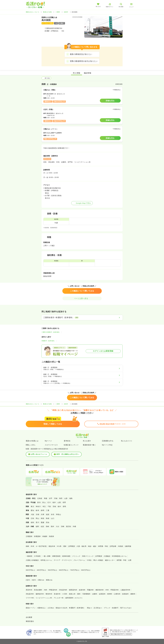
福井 (54, 502)
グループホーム (79, 560)
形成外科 (57, 594)
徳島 (32, 522)
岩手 (51, 498)
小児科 (65, 594)
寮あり (90, 608)
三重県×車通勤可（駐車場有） (51, 332)
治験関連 (128, 546)
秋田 (61, 498)
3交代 (34, 580)
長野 (64, 502)
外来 (32, 546)
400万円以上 (41, 570)
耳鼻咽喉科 (86, 594)
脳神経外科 (40, 594)
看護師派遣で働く (89, 445)
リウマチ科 (30, 598)
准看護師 (37, 536)
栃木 (59, 506)
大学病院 (37, 556)
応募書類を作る (108, 441)
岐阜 (37, 510)
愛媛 (42, 522)
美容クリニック (88, 556)
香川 (37, 522)
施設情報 (88, 73)
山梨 (59, 502)
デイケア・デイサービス (63, 560)
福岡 (37, 526)
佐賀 (42, 526)
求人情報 (77, 73)
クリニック (76, 556)
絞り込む (46, 78)
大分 (58, 526)
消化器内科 (63, 590)
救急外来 (52, 546)
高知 (48, 522)
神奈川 (38, 506)
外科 (107, 590)
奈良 (53, 514)
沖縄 (74, 526)
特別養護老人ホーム (119, 556)
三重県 (58, 12)
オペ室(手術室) (41, 546)
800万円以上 (86, 570)
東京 (32, 506)
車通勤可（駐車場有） (49, 341)
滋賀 (48, 514)
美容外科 (29, 590)
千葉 (49, 506)
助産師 (51, 536)
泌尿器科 (102, 594)
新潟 (39, 502)
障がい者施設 (98, 560)
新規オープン (31, 608)
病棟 (27, 546)
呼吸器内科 (53, 590)
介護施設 (107, 556)
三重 (48, 510)
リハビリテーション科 (44, 598)
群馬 (64, 506)
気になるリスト (127, 441)
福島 (71, 498)
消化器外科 (30, 594)
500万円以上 (53, 570)
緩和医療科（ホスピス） (74, 598)
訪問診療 (113, 546)
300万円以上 (30, 570)
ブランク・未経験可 (111, 608)
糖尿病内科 (100, 590)
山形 (66, 498)
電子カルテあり (126, 608)
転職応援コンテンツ (71, 445)
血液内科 (82, 590)
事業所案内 (30, 621)
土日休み (51, 608)
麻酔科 (133, 594)
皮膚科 (95, 594)
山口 (53, 518)
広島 (32, 518)
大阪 (32, 514)
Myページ (48, 441)
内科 (46, 590)
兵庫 (42, 514)
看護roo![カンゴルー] (32, 12)
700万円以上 (75, 570)
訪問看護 (72, 546)
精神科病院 (66, 556)
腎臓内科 (90, 590)
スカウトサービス (51, 445)
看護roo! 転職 (47, 12)
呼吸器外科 (115, 590)
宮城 (56, 498)
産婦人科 (72, 594)
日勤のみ (41, 580)
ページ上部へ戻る (82, 298)
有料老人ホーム (46, 560)
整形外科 (49, 594)
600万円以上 (64, 570)
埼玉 (44, 506)
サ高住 (89, 560)
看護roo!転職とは (32, 441)
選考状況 (67, 441)
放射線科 (125, 594)
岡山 (37, 518)
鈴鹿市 (66, 12)
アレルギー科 (59, 598)
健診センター (110, 560)
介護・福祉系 (81, 546)
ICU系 (59, 546)
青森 (46, 498)
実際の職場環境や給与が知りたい (84, 61)
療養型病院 (56, 556)
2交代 (28, 580)
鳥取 (42, 518)
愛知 (32, 510)
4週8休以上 (41, 608)
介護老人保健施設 (32, 560)
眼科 (79, 594)
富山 (44, 502)
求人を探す (87, 441)
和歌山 (58, 514)
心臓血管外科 (125, 590)
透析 (65, 546)
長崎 (47, 526)
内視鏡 (120, 546)
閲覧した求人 (31, 445)
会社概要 (29, 617)
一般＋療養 (46, 556)
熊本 (53, 526)
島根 (48, 518)
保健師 (45, 536)
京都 (37, 514)
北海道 (40, 498)
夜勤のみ (49, 580)
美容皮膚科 (38, 590)
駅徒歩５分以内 (62, 608)
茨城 (54, 506)
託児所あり (98, 608)
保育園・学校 (103, 546)
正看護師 (29, 536)
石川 (49, 502)
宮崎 (63, 526)
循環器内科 (73, 590)
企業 (130, 560)
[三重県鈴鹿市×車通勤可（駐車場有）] (82, 318)
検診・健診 (92, 546)
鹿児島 (68, 526)
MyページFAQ (107, 445)
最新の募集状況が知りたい (81, 54)
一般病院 (29, 556)
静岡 (42, 510)
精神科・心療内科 (114, 594)
